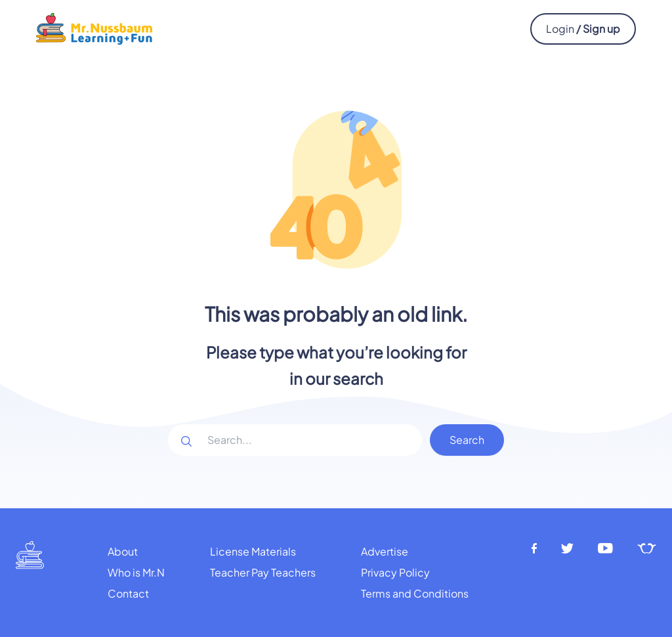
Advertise (385, 551)
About (123, 551)
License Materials (253, 551)
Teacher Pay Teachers (263, 572)
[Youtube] (606, 549)
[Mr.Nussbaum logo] (94, 27)
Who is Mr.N (136, 572)
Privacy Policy (395, 572)
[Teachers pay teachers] (647, 549)
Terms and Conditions (415, 593)
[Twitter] (567, 549)
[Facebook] (534, 549)
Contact (128, 593)
